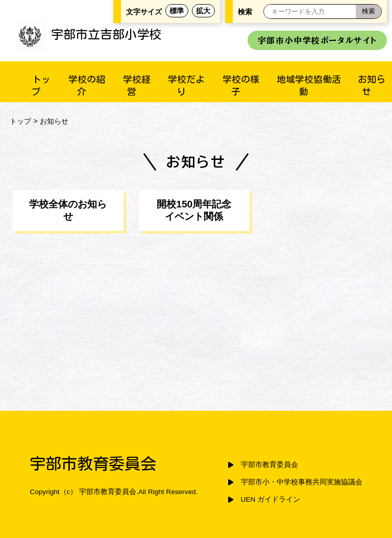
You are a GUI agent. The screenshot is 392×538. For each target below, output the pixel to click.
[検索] (369, 11)
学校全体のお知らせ (68, 210)
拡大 (203, 11)
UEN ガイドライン (271, 499)
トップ (20, 121)
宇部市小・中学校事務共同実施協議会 (302, 482)
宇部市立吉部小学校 (88, 34)
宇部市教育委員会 (269, 465)
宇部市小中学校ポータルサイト (317, 40)
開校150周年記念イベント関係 (194, 210)
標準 (177, 11)
